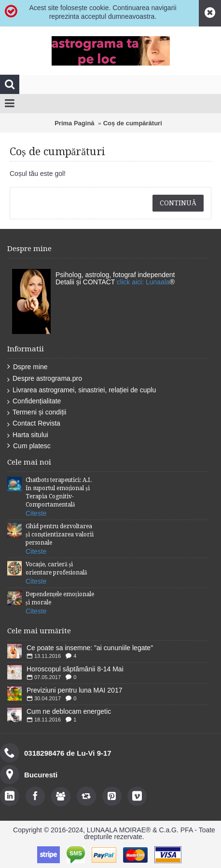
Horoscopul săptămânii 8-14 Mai (75, 669)
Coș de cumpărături (133, 123)
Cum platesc (29, 446)
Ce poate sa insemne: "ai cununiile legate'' (90, 648)
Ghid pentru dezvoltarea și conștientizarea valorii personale (60, 534)
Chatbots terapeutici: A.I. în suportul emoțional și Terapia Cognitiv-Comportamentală (59, 492)
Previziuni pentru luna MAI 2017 (74, 690)
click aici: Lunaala (143, 282)
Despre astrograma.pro (45, 379)
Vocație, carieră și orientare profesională (56, 568)
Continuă (178, 203)
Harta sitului (28, 435)
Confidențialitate (34, 401)
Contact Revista (34, 423)
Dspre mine (28, 367)
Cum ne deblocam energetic (69, 711)
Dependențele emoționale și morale (60, 598)
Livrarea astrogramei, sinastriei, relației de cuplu (82, 390)
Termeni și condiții (37, 412)
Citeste (36, 513)
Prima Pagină (74, 123)
